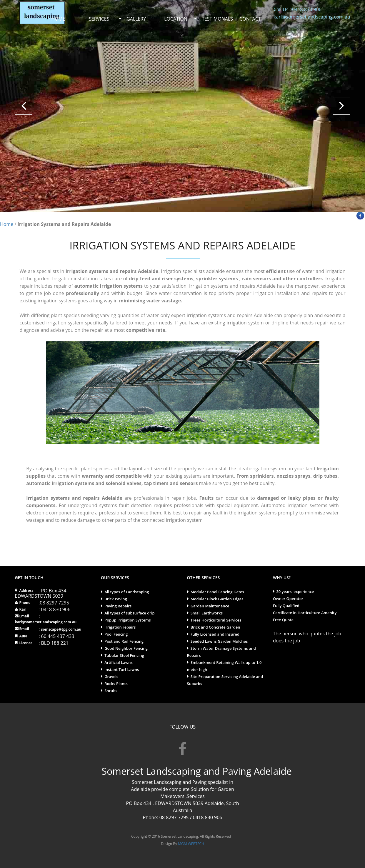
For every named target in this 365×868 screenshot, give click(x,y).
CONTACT (250, 19)
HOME (58, 19)
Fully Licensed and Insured (215, 634)
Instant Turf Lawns (122, 669)
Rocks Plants (116, 684)
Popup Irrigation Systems (127, 620)
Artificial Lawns (119, 662)
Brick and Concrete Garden (215, 627)
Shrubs (111, 691)
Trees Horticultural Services (216, 620)
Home (7, 224)
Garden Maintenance (210, 606)
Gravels (111, 677)
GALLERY (136, 19)
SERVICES (99, 19)
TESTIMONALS (217, 19)
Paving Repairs (118, 606)
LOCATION (176, 19)
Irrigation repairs (120, 627)
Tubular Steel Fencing (124, 655)
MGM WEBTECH (191, 844)
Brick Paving (116, 599)
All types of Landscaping (127, 592)
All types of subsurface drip (130, 613)
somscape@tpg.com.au (61, 629)
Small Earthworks (207, 613)
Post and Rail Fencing (124, 641)
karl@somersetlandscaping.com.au (46, 622)
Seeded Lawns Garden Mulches (219, 641)
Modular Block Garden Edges (217, 599)
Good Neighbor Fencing (126, 648)
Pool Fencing (116, 634)
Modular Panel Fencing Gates (217, 592)
